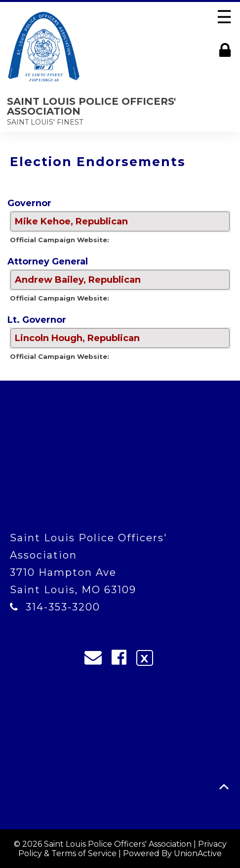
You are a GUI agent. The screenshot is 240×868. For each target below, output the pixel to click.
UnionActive (198, 853)
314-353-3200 (63, 607)
